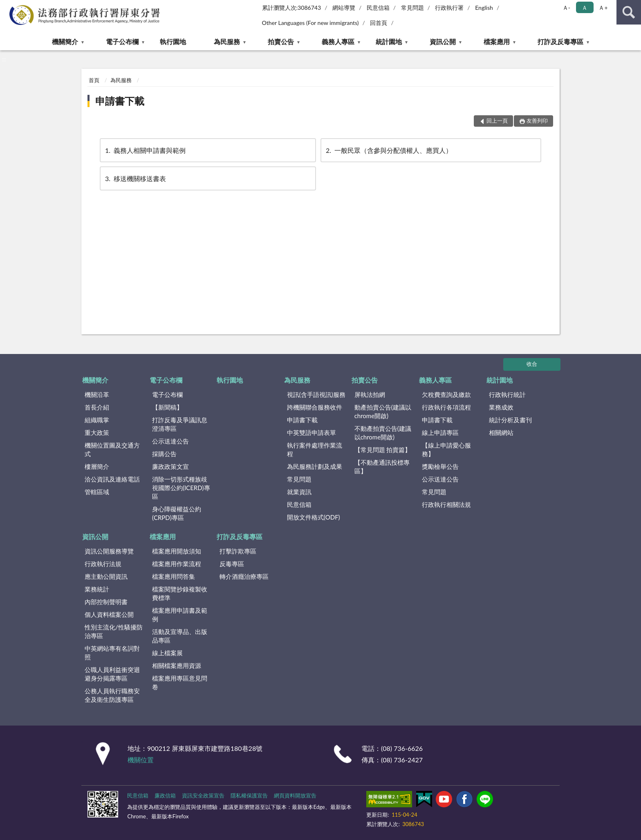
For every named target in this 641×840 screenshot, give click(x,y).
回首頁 (379, 23)
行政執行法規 (103, 564)
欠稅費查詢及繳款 (446, 394)
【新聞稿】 (167, 407)
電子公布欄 (122, 41)
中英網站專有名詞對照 (112, 653)
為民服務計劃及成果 (315, 466)
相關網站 (501, 432)
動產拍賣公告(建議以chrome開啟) (383, 411)
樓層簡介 (97, 466)
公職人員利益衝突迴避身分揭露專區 (112, 674)
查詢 (629, 12)
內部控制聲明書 (106, 602)
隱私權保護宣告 (249, 795)
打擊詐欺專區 (238, 551)
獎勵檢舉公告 (440, 466)
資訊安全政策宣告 (203, 795)
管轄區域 (97, 492)
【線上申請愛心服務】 (446, 449)
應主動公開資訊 (106, 576)
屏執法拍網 (370, 394)
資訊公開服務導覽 (109, 551)
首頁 (94, 80)
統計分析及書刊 (510, 420)
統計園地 (389, 41)
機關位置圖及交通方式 (112, 449)
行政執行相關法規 (446, 504)
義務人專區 (338, 41)
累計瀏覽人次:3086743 (292, 8)
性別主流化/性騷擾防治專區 (114, 631)
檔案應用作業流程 (177, 564)
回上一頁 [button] (497, 121)
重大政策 (97, 432)
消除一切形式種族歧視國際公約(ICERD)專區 (181, 488)
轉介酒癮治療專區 (244, 576)
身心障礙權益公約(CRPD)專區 (177, 513)
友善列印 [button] (537, 121)
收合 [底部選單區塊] (532, 364)
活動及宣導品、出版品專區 (180, 636)
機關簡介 (65, 41)
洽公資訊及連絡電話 (112, 479)
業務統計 (97, 589)
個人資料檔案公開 (109, 614)
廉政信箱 (165, 795)
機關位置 (141, 760)
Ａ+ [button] (603, 8)
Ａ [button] (585, 8)
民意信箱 (378, 8)
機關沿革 (97, 394)
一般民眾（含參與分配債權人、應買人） (388, 150)
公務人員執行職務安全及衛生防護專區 (112, 695)
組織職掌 (97, 420)
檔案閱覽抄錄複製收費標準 (180, 593)
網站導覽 (344, 8)
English (484, 8)
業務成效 (501, 407)
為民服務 (227, 41)
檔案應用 (497, 41)
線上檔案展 (167, 653)
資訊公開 (443, 41)
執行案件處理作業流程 (315, 449)
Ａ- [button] (566, 8)
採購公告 (164, 454)
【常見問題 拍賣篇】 (383, 450)
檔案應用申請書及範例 (180, 615)
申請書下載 (120, 101)
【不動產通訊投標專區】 (382, 467)
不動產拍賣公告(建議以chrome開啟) (383, 433)
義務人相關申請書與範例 (145, 150)
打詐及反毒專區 (560, 41)
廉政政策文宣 (170, 466)
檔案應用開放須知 (177, 551)
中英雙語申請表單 (312, 432)
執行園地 (173, 41)
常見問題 (412, 8)
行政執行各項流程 (446, 407)
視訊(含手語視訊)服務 (316, 394)
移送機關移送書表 (135, 178)
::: (7, 6)
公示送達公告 (170, 441)
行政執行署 (449, 8)
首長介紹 (97, 407)
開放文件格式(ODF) (314, 517)
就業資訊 (299, 492)
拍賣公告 (281, 41)
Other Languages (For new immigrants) (310, 23)
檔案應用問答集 (174, 576)
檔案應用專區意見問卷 (180, 682)
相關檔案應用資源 (177, 665)
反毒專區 (232, 564)
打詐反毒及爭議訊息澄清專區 (180, 424)
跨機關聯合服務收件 (315, 407)
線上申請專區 (440, 432)
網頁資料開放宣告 (295, 795)
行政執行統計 (507, 394)
